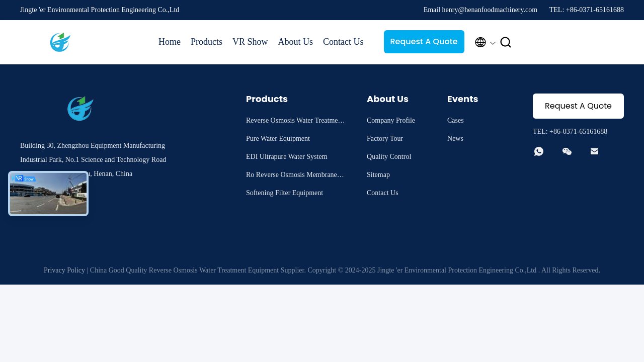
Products (207, 42)
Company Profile (391, 120)
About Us (296, 42)
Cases (456, 120)
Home (170, 42)
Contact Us (343, 42)
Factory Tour (385, 139)
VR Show (250, 42)
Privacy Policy (64, 270)
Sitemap (378, 175)
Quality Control (389, 157)
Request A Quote (424, 41)
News (455, 139)
